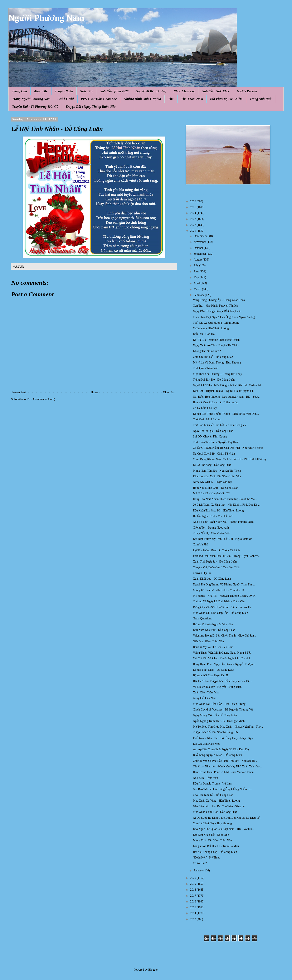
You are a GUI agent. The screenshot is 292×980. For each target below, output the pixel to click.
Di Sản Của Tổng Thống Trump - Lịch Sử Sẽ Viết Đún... (226, 414)
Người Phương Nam (46, 18)
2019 (194, 884)
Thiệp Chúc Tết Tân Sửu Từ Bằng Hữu (216, 732)
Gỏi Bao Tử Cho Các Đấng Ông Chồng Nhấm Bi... (223, 789)
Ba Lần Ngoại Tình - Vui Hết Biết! (213, 516)
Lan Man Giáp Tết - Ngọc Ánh (211, 835)
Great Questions (202, 618)
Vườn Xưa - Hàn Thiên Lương (211, 328)
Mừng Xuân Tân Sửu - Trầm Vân (212, 840)
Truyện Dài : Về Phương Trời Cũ (35, 107)
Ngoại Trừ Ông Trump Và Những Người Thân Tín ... (224, 585)
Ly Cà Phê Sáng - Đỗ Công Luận (212, 465)
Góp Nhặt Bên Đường (151, 91)
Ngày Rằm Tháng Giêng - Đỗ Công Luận (217, 311)
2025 (194, 207)
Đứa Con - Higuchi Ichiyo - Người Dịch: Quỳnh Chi (224, 391)
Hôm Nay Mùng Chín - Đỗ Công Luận (216, 488)
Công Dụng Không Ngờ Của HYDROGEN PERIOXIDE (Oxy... (231, 459)
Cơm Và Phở (201, 545)
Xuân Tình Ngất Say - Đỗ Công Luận (215, 562)
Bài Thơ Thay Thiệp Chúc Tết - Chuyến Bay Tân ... (223, 681)
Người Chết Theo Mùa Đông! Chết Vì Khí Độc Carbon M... (228, 385)
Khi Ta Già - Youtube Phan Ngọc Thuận (216, 340)
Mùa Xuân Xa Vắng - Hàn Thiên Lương (216, 801)
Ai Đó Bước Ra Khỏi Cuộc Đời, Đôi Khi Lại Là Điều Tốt (227, 818)
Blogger (153, 970)
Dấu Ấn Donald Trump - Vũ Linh (213, 784)
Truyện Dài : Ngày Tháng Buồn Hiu (91, 107)
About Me (41, 91)
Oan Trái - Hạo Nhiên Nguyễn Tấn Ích (215, 306)
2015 (194, 907)
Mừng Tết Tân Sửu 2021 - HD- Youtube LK (219, 590)
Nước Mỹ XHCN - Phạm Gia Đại (213, 482)
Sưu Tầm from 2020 (114, 91)
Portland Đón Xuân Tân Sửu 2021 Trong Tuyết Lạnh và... (227, 556)
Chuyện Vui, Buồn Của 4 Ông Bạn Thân (216, 567)
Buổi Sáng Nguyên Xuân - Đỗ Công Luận (217, 755)
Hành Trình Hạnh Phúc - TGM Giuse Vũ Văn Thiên (223, 772)
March (198, 289)
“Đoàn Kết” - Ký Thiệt (206, 858)
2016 (194, 902)
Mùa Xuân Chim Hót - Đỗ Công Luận (215, 812)
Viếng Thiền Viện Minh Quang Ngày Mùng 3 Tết (222, 653)
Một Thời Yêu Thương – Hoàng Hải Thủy (217, 374)
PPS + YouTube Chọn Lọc (99, 99)
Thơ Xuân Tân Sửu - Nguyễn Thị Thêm (216, 442)
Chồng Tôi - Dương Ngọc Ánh (211, 528)
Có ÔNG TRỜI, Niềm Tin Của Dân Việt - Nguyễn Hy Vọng (228, 448)
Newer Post (19, 392)
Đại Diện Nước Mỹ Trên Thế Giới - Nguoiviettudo (223, 539)
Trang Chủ (19, 91)
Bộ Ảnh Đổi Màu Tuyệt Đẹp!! (210, 675)
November (200, 242)
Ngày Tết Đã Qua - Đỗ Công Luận (213, 431)
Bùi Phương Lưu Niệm (226, 99)
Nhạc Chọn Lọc (184, 91)
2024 (194, 213)
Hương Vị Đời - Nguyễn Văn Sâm (213, 624)
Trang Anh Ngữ (261, 99)
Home (94, 392)
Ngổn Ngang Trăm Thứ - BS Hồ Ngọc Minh (219, 721)
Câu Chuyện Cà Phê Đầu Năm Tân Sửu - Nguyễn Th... (225, 761)
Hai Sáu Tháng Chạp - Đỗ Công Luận (215, 852)
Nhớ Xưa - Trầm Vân (205, 778)
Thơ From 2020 (192, 99)
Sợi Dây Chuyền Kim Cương (210, 437)
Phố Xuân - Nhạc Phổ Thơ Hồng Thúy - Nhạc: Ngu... (224, 738)
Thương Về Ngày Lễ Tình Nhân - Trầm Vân (219, 601)
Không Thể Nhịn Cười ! (207, 351)
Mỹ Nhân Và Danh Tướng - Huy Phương (217, 363)
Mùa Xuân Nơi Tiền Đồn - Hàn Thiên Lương (219, 704)
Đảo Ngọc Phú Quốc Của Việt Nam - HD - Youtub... (223, 829)
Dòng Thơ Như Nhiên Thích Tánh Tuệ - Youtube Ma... (225, 499)
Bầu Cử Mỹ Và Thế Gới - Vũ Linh (213, 647)
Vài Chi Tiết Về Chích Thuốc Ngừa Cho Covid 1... (223, 658)
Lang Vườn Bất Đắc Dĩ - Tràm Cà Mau (216, 846)
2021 (194, 231)
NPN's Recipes (247, 91)
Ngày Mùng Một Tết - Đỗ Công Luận (215, 715)
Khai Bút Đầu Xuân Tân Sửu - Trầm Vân (217, 476)
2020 (194, 878)
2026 (194, 201)
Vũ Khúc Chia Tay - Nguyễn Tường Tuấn (217, 687)
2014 (194, 913)
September (200, 254)
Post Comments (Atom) (41, 399)
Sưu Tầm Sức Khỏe (216, 91)
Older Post (169, 392)
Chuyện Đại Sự (202, 573)
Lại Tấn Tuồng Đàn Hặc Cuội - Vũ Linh (216, 550)
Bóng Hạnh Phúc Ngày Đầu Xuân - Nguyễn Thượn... (224, 664)
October (199, 248)
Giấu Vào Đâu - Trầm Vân (208, 641)
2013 (194, 919)
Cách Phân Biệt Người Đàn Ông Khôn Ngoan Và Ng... (225, 317)
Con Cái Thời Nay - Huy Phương (212, 823)
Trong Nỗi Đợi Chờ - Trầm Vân (211, 533)
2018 (194, 890)
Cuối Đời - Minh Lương (207, 419)
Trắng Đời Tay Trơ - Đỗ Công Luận (214, 380)
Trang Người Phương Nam (31, 99)
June (197, 271)
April (197, 283)
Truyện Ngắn (64, 91)
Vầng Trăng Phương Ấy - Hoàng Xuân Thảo (219, 300)
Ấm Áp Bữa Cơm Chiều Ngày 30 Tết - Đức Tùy (221, 749)
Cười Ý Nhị (66, 99)
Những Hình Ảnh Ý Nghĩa (142, 99)
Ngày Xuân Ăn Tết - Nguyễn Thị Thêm (216, 345)
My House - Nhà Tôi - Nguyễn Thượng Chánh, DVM (224, 596)
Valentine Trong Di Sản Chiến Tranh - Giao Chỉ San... (224, 636)
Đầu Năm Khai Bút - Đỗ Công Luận (214, 630)
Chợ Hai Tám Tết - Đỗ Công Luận (213, 795)
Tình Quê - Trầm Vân (206, 368)
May (197, 277)
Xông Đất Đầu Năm (205, 698)
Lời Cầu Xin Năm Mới (206, 744)
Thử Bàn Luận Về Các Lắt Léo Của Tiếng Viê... (221, 425)
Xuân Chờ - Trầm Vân (206, 692)
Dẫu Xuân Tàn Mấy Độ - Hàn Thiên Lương (218, 511)
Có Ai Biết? (200, 863)
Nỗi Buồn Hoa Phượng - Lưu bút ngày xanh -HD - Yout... (227, 397)
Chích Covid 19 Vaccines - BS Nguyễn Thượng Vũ (223, 710)
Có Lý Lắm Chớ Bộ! (205, 408)
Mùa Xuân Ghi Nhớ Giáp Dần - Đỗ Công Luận (220, 613)
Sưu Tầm (87, 91)
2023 (194, 219)
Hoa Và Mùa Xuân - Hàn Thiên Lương (216, 402)
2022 (194, 225)
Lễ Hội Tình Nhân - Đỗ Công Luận (213, 670)
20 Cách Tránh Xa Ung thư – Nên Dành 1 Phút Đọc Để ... (227, 505)
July (196, 265)
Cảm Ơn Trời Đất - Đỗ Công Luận (213, 357)
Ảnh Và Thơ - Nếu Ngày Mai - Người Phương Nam (223, 522)
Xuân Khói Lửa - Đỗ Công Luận (212, 579)
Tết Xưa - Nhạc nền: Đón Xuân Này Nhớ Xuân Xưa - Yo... (227, 766)
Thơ (171, 99)
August (198, 260)
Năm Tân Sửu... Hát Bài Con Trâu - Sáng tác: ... (221, 806)
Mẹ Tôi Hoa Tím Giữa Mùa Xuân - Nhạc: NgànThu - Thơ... (228, 727)
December (200, 236)
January (198, 870)
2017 (194, 896)
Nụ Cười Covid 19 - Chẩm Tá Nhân (214, 454)
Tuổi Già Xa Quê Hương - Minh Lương (216, 323)
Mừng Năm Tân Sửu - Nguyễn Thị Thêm (217, 471)
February (199, 295)
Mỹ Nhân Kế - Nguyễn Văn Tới (211, 493)
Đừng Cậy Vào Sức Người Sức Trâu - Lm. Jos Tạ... (223, 607)
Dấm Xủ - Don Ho (204, 334)
